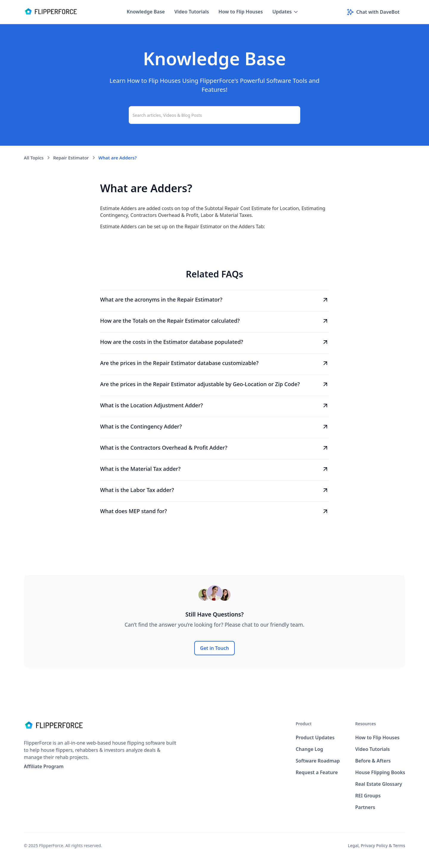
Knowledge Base (146, 12)
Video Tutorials (192, 12)
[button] (286, 12)
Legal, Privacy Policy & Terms (377, 846)
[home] (51, 12)
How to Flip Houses (241, 12)
